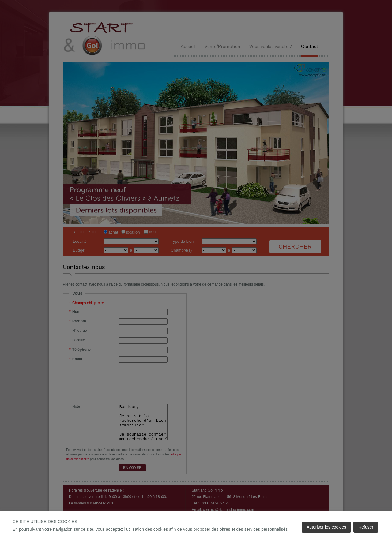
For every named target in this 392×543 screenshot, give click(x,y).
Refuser (366, 527)
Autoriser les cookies (326, 527)
